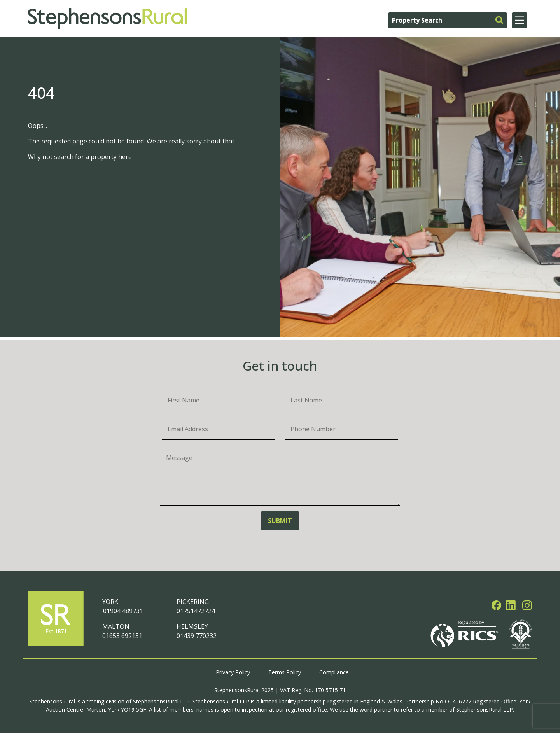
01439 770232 (197, 636)
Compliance (334, 672)
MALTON (116, 626)
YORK (110, 602)
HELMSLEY (192, 626)
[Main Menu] (520, 20)
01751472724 (196, 611)
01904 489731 (123, 611)
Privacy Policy (233, 672)
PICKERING (193, 602)
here (125, 157)
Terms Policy (285, 672)
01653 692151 (122, 636)
